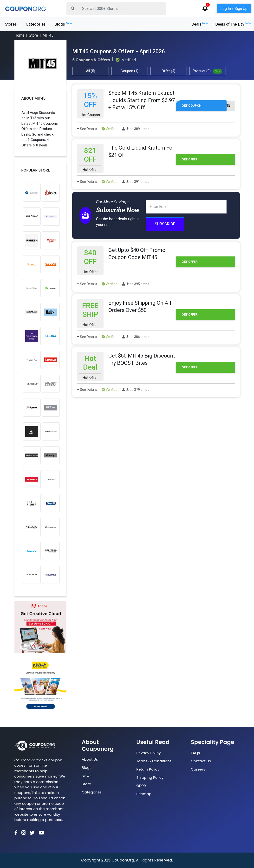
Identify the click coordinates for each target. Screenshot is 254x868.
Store (33, 35)
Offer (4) (168, 71)
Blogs (63, 24)
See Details (87, 129)
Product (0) (208, 71)
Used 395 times (136, 284)
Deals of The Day (233, 24)
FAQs (195, 753)
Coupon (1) (130, 71)
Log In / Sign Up (234, 9)
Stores (11, 24)
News (87, 776)
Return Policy (148, 769)
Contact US (201, 761)
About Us (90, 759)
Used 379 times (136, 390)
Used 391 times (136, 182)
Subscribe (165, 224)
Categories (36, 24)
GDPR (141, 786)
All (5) (91, 71)
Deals (200, 24)
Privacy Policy (148, 753)
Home (20, 35)
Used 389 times (136, 129)
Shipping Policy (150, 777)
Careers (198, 769)
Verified (110, 129)
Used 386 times (136, 337)
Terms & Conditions (154, 761)
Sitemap (144, 794)
